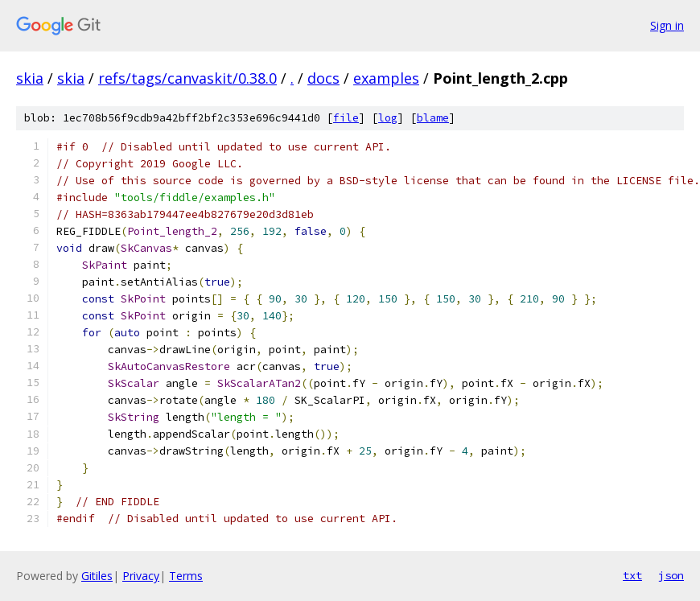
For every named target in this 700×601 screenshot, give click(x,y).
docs (323, 78)
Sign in (667, 25)
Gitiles (97, 576)
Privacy (141, 576)
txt (632, 575)
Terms (186, 576)
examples (386, 78)
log (388, 118)
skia (30, 78)
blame (433, 118)
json (671, 575)
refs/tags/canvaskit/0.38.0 (187, 78)
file (346, 118)
